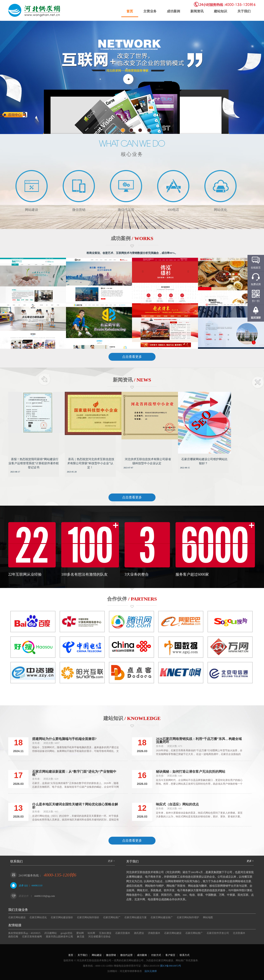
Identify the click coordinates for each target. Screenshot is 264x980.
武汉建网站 (51, 933)
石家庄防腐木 (123, 933)
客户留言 (170, 955)
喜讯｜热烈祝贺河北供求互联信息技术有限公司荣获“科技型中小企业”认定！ (91, 463)
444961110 (37, 885)
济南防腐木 (154, 933)
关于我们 (244, 11)
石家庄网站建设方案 (136, 917)
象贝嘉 (81, 937)
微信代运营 (126, 955)
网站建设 (97, 955)
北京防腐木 (239, 933)
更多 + (111, 861)
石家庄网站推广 (112, 917)
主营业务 (150, 11)
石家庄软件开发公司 (218, 933)
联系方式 (185, 955)
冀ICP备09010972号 (171, 966)
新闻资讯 (197, 11)
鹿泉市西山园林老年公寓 (59, 937)
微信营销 (111, 955)
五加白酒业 (105, 933)
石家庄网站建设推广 (162, 917)
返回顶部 (256, 318)
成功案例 (173, 11)
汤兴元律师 (151, 971)
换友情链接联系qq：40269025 (24, 933)
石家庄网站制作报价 (88, 917)
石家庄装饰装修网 (32, 937)
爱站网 (80, 933)
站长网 (91, 933)
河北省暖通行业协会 (99, 937)
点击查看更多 (132, 357)
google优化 (67, 933)
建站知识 (220, 11)
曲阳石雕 (13, 937)
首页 (130, 11)
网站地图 (208, 917)
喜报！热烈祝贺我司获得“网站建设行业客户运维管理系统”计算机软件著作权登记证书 (34, 463)
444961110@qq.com (45, 896)
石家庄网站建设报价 (62, 917)
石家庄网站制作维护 (188, 917)
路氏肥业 (139, 933)
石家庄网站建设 (17, 917)
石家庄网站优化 (38, 917)
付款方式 (156, 955)
